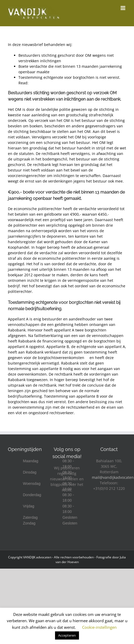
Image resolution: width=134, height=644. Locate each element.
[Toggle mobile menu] (123, 8)
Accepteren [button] (67, 635)
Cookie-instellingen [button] (99, 627)
